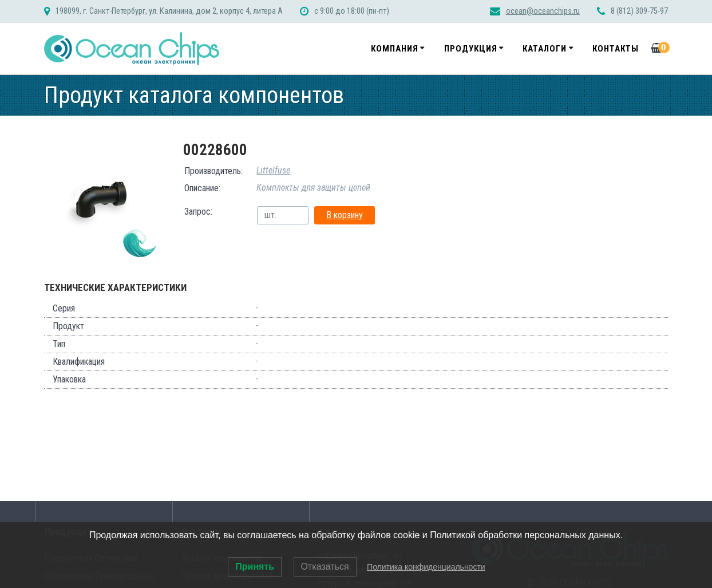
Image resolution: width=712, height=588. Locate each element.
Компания (395, 49)
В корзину (345, 215)
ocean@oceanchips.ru (543, 11)
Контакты (616, 49)
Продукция (471, 49)
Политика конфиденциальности (426, 567)
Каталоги (545, 49)
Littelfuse (273, 170)
